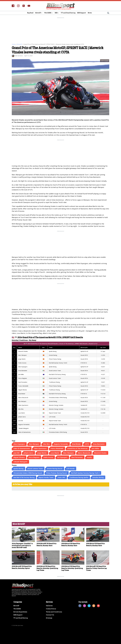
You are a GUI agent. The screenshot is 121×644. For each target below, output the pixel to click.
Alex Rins (46, 444)
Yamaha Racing (98, 477)
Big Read (30, 13)
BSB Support (82, 13)
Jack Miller (95, 448)
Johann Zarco (28, 453)
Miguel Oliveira (19, 457)
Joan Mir (17, 453)
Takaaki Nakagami (20, 462)
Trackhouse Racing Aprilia (79, 477)
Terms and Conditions (54, 612)
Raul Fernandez (77, 457)
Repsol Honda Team (46, 477)
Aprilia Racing (18, 468)
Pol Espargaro (62, 457)
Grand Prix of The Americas (77, 448)
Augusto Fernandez (61, 444)
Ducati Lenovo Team (35, 468)
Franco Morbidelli (57, 448)
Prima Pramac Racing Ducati (57, 473)
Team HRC (61, 477)
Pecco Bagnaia (34, 457)
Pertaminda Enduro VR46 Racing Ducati (28, 473)
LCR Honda (70, 468)
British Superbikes (20, 612)
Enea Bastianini (99, 444)
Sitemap (49, 618)
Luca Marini (55, 453)
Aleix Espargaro (19, 444)
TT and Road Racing (68, 13)
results (89, 457)
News (90, 13)
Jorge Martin (42, 453)
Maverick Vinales (100, 453)
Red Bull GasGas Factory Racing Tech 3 (85, 473)
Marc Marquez (68, 453)
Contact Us (50, 615)
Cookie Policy (51, 609)
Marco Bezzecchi (84, 453)
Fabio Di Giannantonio (22, 448)
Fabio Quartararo (40, 448)
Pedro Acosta (48, 457)
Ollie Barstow (19, 56)
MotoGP (39, 13)
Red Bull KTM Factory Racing (24, 477)
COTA (87, 444)
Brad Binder (76, 444)
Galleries (49, 606)
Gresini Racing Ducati (55, 468)
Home (14, 44)
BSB (57, 13)
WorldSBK (49, 13)
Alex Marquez (34, 444)
